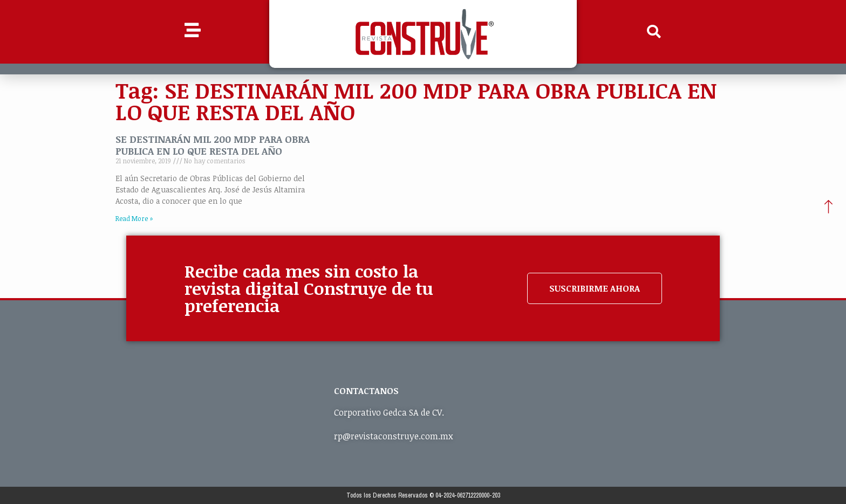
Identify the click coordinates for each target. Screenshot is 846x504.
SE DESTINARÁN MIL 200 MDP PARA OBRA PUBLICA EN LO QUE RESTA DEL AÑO (213, 145)
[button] (654, 32)
